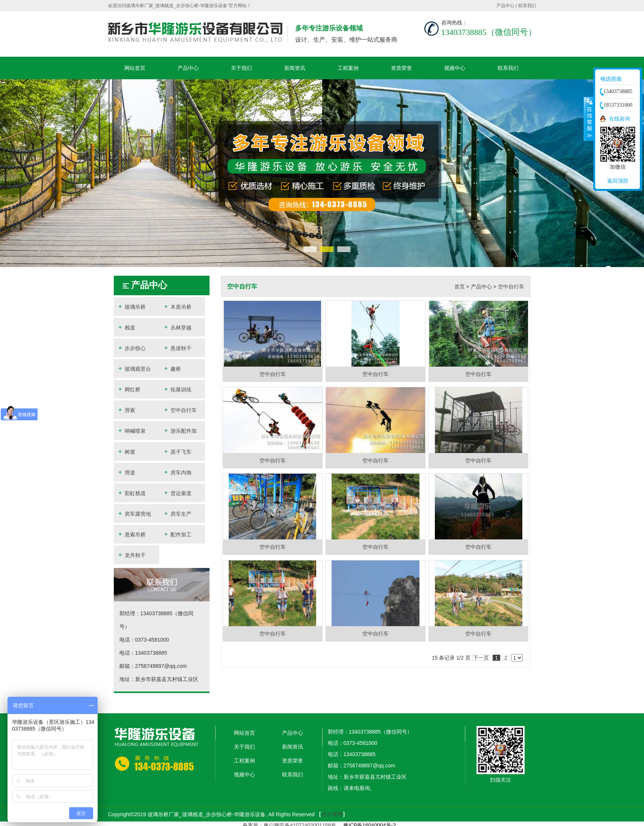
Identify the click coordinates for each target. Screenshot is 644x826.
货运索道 (179, 493)
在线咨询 (620, 119)
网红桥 (129, 389)
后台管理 (332, 814)
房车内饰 (179, 472)
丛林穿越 (179, 327)
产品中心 (505, 6)
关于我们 (241, 68)
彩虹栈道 (132, 493)
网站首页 (135, 68)
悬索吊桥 (132, 534)
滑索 (127, 410)
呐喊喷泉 (132, 431)
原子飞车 (179, 452)
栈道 (127, 327)
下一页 (481, 658)
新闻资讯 (295, 68)
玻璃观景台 (134, 369)
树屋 (127, 452)
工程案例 (348, 68)
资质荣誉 (401, 68)
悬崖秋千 (179, 348)
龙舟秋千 (132, 555)
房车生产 (179, 514)
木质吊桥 (179, 307)
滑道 (127, 472)
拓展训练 (179, 389)
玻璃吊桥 (132, 307)
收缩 (589, 119)
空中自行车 (182, 410)
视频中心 (455, 68)
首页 (460, 287)
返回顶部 (618, 181)
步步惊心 (132, 348)
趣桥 (174, 369)
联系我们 (527, 6)
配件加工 (179, 534)
